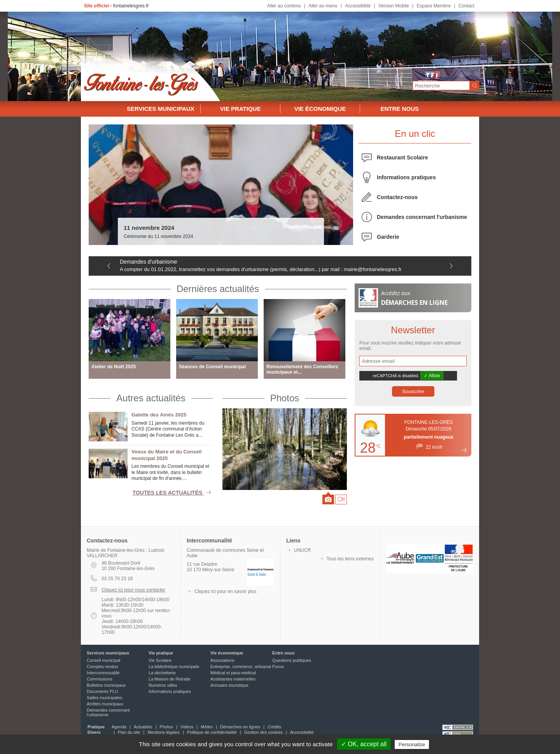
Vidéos (187, 727)
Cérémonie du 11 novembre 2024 (158, 236)
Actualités (143, 727)
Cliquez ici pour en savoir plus (225, 591)
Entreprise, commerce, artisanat (241, 667)
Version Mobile (394, 6)
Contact (466, 6)
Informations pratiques (406, 177)
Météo (207, 727)
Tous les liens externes (350, 559)
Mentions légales (164, 732)
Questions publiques (292, 660)
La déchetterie (162, 673)
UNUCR (302, 550)
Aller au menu (323, 6)
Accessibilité (358, 6)
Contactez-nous (397, 197)
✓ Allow (432, 376)
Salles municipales (104, 698)
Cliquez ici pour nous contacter (133, 590)
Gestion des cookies (263, 732)
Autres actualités (151, 398)
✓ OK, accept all (364, 744)
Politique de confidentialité (212, 732)
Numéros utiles (163, 685)
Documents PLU (102, 691)
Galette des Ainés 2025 (159, 415)
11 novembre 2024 (149, 228)
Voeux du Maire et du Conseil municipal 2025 (166, 455)
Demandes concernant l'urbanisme (422, 217)
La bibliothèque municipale (174, 667)
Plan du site (129, 732)
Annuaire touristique (229, 685)
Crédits (274, 727)
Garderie (388, 237)
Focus (278, 667)
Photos (285, 398)
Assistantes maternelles (233, 679)
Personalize (412, 744)
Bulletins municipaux (106, 685)
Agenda (119, 727)
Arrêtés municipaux (105, 704)
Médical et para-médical (233, 673)
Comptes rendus (102, 667)
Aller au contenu (284, 6)
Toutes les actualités (173, 493)
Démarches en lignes (240, 727)
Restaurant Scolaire (402, 157)
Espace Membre (433, 6)
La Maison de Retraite (170, 679)
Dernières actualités (218, 289)
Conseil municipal (103, 660)
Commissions (100, 679)
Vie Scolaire (160, 660)
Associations (222, 660)
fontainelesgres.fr (131, 6)
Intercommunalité (103, 673)
